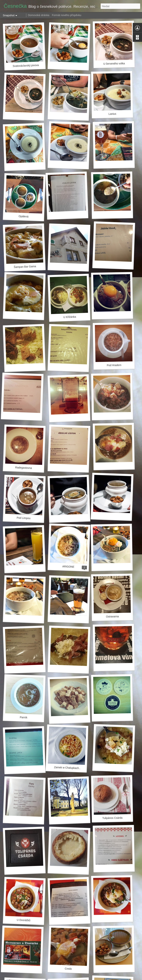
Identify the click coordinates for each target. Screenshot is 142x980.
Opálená (24, 216)
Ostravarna (112, 616)
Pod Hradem (114, 365)
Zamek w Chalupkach (66, 768)
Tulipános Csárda (112, 818)
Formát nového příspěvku (67, 15)
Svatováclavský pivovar (26, 66)
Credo (68, 969)
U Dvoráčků (24, 920)
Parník (24, 717)
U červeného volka (114, 64)
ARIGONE (68, 567)
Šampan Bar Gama (25, 267)
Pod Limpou (24, 518)
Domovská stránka (39, 15)
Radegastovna (24, 468)
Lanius (112, 114)
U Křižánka (70, 317)
